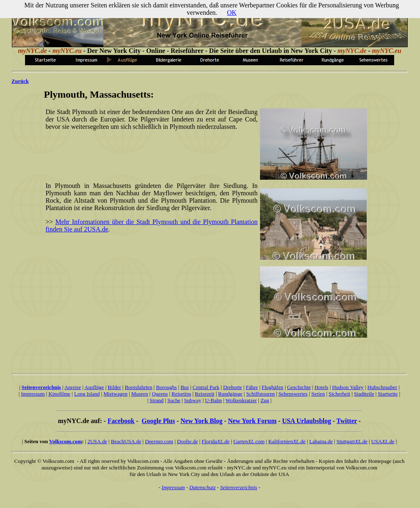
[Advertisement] (150, 149)
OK (232, 13)
